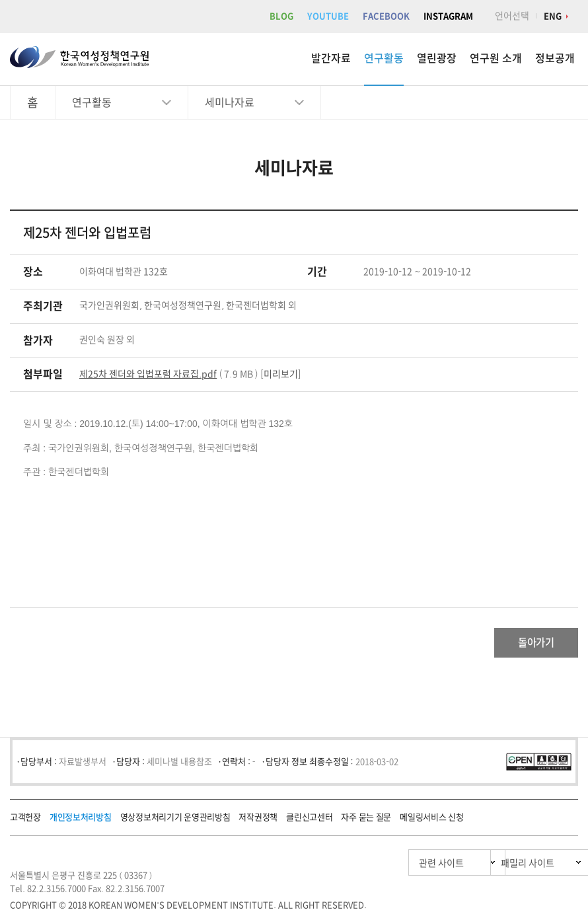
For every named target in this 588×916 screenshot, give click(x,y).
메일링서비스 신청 (431, 821)
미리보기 (281, 374)
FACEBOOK (386, 16)
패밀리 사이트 (502, 866)
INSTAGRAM (448, 16)
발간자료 (331, 58)
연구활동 (384, 58)
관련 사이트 (379, 866)
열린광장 (437, 58)
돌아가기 (526, 644)
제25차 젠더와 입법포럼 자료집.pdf (148, 374)
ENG (553, 16)
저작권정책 (258, 821)
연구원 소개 (496, 58)
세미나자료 (230, 102)
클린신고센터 (309, 821)
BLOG (281, 16)
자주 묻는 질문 (366, 821)
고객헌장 (25, 821)
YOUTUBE (328, 16)
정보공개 (555, 58)
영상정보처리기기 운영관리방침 (175, 821)
